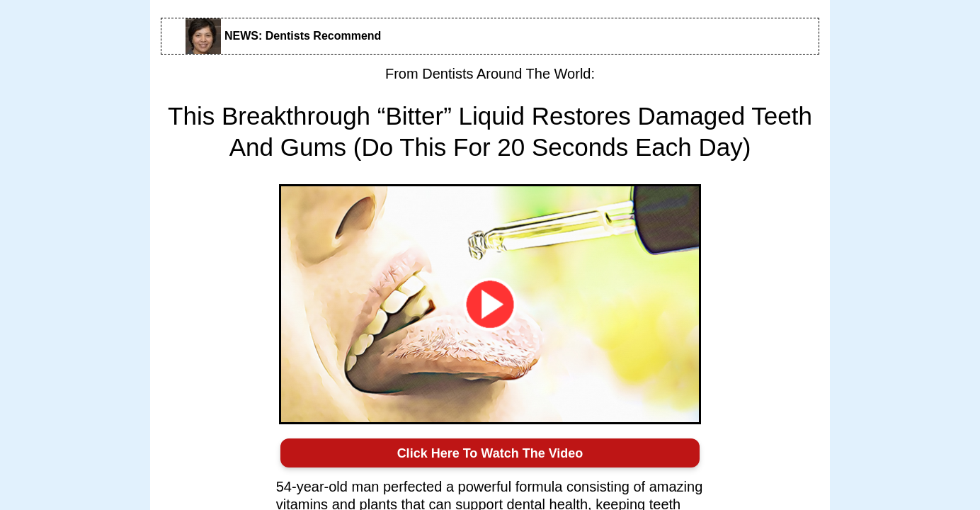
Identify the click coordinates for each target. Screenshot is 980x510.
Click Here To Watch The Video (490, 453)
